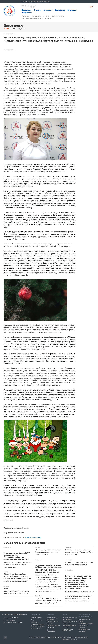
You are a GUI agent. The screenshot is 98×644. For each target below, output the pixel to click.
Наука (53, 16)
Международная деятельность (32, 18)
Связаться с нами (45, 29)
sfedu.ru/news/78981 (33, 538)
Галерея (14, 29)
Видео (20, 29)
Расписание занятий (53, 625)
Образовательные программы (52, 618)
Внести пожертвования (38, 637)
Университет (26, 16)
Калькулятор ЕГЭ (36, 628)
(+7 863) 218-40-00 (11, 618)
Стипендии (50, 628)
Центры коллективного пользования (70, 622)
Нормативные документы (83, 627)
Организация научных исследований (70, 618)
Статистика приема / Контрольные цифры (37, 625)
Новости (7, 29)
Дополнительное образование (52, 631)
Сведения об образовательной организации (36, 2)
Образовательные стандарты (52, 622)
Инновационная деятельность (68, 630)
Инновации (60, 16)
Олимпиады (35, 622)
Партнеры (48, 18)
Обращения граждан (31, 29)
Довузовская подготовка (39, 620)
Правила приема (36, 618)
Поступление (36, 16)
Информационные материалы (84, 630)
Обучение (46, 16)
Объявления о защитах (86, 623)
